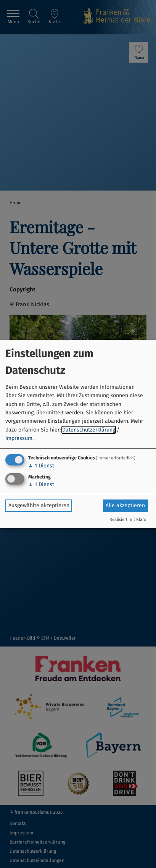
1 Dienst (41, 466)
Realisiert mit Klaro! (129, 520)
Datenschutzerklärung (89, 430)
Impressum (19, 438)
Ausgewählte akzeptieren (39, 505)
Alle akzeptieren (125, 505)
